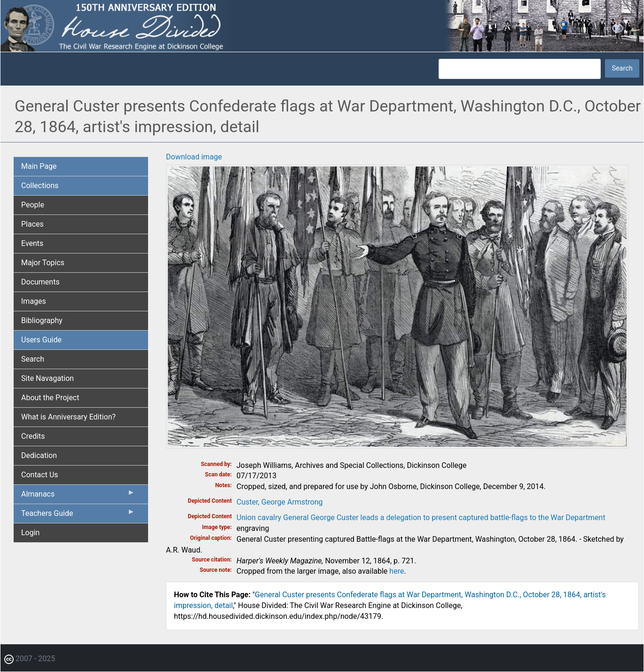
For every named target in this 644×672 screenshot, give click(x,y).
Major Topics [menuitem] (43, 263)
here (397, 571)
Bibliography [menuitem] (42, 320)
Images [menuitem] (34, 301)
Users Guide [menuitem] (41, 340)
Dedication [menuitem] (39, 455)
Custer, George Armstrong (280, 502)
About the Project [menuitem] (50, 398)
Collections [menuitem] (40, 186)
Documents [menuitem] (40, 282)
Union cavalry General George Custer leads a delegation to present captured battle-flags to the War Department (421, 518)
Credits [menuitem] (33, 436)
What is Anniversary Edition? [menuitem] (68, 417)
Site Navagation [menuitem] (47, 378)
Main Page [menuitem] (39, 166)
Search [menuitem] (33, 359)
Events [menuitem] (32, 243)
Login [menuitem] (30, 533)
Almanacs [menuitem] (78, 496)
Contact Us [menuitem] (40, 475)
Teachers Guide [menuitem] (78, 515)
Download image (194, 157)
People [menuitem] (33, 205)
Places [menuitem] (32, 224)
